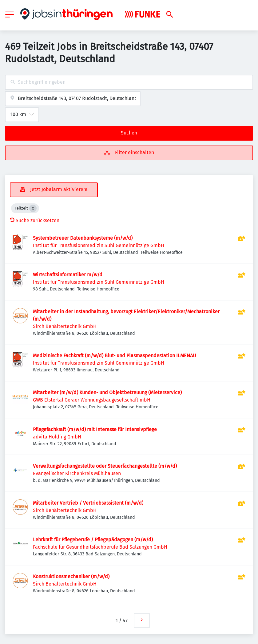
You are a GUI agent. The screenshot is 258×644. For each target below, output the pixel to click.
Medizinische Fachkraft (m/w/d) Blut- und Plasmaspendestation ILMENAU (115, 356)
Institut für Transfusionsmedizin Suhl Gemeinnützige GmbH (99, 245)
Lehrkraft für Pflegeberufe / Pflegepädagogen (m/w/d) (93, 540)
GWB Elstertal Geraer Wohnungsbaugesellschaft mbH (92, 400)
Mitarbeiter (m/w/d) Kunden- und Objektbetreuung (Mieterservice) (107, 392)
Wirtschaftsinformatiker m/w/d (68, 275)
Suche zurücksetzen (35, 220)
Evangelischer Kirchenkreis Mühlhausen (77, 473)
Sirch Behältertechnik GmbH (65, 326)
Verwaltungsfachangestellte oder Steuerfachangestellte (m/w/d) (105, 466)
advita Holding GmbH (57, 437)
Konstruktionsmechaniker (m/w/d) (71, 576)
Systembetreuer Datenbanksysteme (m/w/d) (83, 238)
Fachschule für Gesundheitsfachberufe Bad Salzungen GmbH (100, 547)
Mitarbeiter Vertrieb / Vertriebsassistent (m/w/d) (88, 503)
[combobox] (129, 82)
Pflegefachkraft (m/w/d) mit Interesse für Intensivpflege (95, 429)
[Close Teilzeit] (33, 208)
